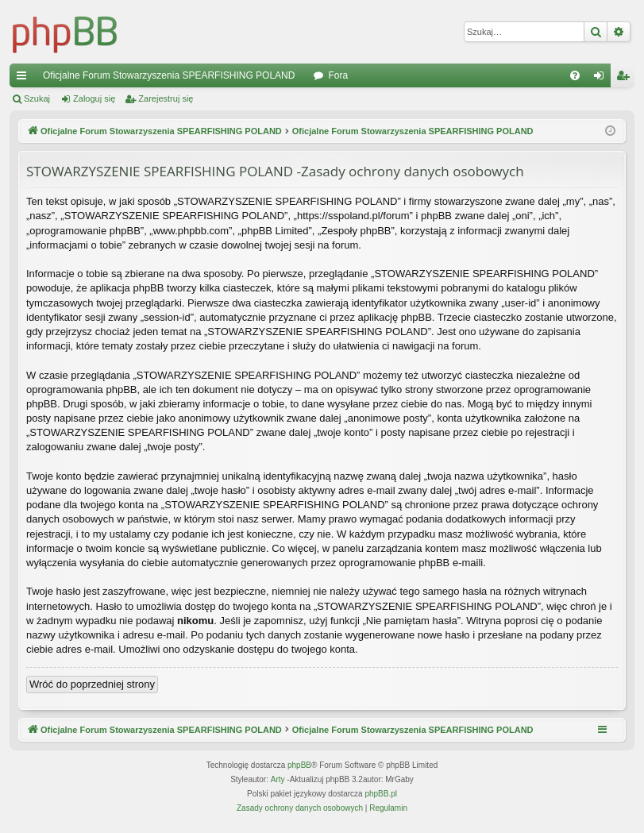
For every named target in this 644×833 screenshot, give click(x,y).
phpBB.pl (381, 794)
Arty (278, 779)
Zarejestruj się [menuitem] (626, 79)
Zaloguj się (94, 98)
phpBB (299, 765)
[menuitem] (575, 75)
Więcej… (25, 79)
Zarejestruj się (166, 98)
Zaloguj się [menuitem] (602, 79)
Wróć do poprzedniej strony (92, 684)
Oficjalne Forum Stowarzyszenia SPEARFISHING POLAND (169, 75)
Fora (338, 75)
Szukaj (37, 98)
